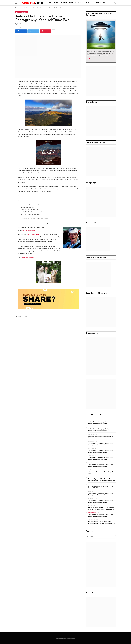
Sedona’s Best (100, 3)
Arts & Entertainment (22, 12)
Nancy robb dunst (93, 513)
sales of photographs (33, 235)
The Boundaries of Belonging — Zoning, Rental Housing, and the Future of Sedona (100, 423)
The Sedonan (80, 3)
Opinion (64, 3)
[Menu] (16, 3)
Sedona (56, 3)
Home (49, 3)
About (71, 3)
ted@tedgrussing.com (29, 230)
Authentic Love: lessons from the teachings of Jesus (100, 437)
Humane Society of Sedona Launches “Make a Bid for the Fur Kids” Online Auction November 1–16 (101, 508)
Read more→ (90, 59)
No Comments (29, 27)
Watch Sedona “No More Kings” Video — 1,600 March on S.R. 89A (100, 487)
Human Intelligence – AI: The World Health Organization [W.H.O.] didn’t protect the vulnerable (101, 480)
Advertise (90, 3)
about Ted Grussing (28, 258)
